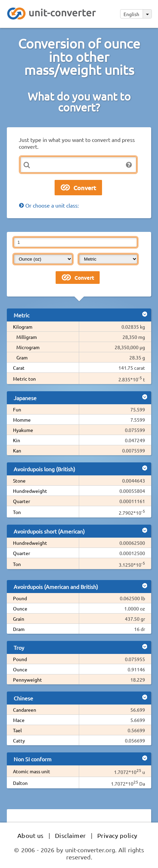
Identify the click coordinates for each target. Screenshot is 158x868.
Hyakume (23, 430)
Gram (22, 357)
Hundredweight (30, 491)
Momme (22, 420)
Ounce (20, 608)
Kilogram (23, 327)
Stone (19, 481)
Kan (17, 450)
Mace (19, 720)
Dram (19, 629)
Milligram (27, 337)
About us (31, 835)
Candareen (25, 710)
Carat (19, 368)
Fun (17, 409)
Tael (17, 730)
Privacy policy (117, 835)
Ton (17, 512)
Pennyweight (27, 680)
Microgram (28, 347)
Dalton (20, 783)
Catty (19, 740)
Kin (17, 440)
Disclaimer (70, 835)
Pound (20, 598)
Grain (19, 619)
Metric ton (24, 379)
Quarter (21, 501)
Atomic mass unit (32, 771)
